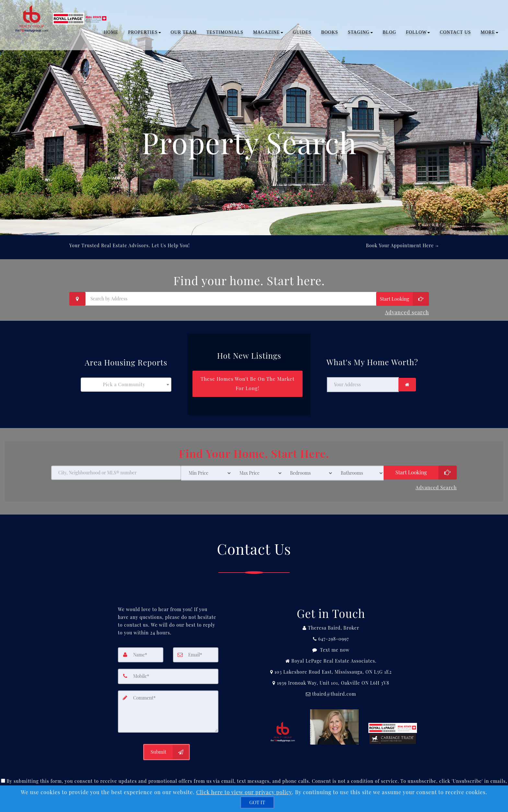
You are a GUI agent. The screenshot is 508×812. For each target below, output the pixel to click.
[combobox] (126, 380)
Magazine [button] (268, 34)
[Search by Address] (249, 299)
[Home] (61, 13)
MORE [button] (490, 34)
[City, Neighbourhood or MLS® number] (116, 465)
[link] (407, 380)
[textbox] (126, 380)
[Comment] (168, 702)
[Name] (141, 646)
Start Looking (411, 465)
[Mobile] (168, 667)
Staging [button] (360, 34)
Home (111, 34)
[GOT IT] (257, 802)
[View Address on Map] (331, 663)
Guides (302, 34)
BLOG (389, 34)
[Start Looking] (403, 299)
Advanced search (407, 311)
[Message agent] (331, 641)
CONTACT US (455, 34)
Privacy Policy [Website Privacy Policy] (352, 778)
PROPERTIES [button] (144, 34)
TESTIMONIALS (225, 34)
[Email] (196, 646)
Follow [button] (418, 34)
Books (329, 34)
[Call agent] (331, 619)
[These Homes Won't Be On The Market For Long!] (248, 379)
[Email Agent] (331, 685)
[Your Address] (363, 380)
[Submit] (167, 742)
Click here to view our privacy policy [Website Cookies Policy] (244, 792)
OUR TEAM (184, 34)
